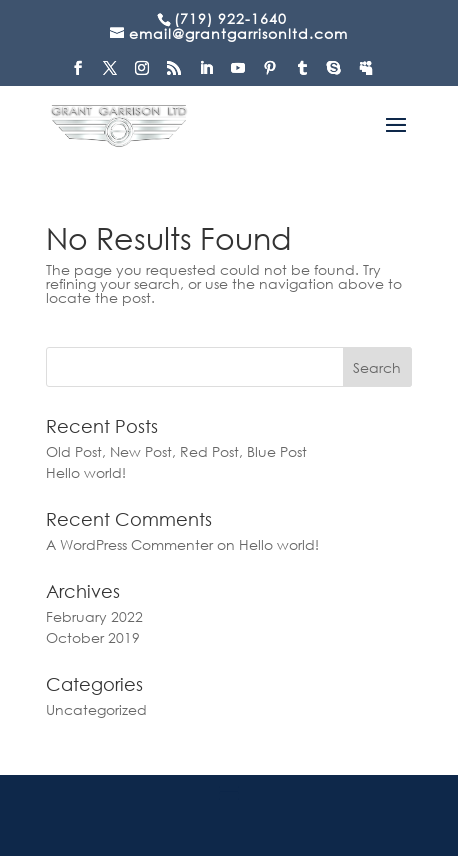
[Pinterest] (270, 74)
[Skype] (334, 74)
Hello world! (86, 472)
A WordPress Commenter (129, 544)
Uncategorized (96, 709)
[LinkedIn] (206, 74)
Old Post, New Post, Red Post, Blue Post (176, 451)
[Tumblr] (302, 74)
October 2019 (93, 637)
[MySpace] (366, 74)
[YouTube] (238, 74)
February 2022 (94, 616)
